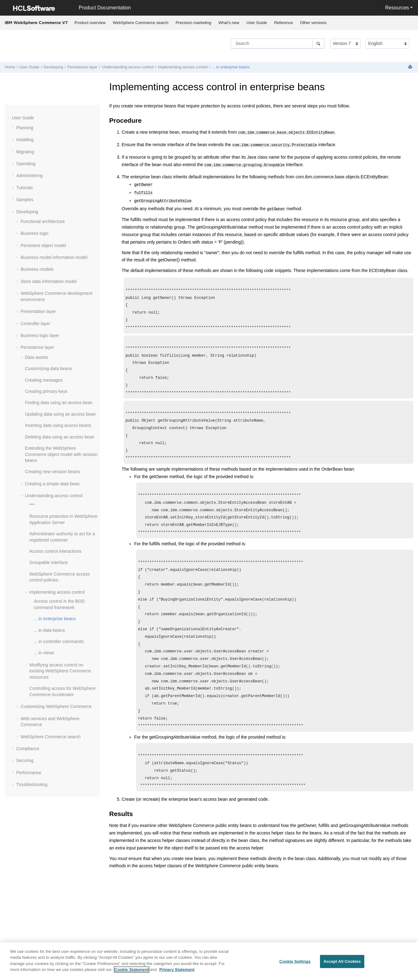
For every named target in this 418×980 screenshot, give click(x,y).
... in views (44, 653)
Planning (25, 128)
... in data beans (49, 630)
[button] (9, 118)
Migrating (25, 152)
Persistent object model (43, 245)
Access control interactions (55, 551)
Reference (283, 23)
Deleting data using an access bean (60, 437)
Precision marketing (193, 23)
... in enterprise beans (231, 67)
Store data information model (49, 281)
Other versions (313, 23)
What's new (229, 23)
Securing (25, 760)
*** (32, 505)
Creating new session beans (52, 472)
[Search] (318, 43)
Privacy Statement (177, 970)
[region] (209, 961)
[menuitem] (90, 23)
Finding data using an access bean (59, 403)
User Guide (257, 23)
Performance (29, 773)
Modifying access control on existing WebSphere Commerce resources (60, 671)
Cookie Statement (132, 970)
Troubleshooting (32, 784)
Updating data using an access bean (60, 414)
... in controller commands (59, 641)
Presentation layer (38, 311)
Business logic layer (40, 335)
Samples (25, 200)
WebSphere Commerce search (140, 23)
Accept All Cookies (342, 961)
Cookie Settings (295, 961)
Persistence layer (83, 67)
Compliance (28, 749)
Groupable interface (49, 562)
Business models (37, 269)
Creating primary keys (46, 391)
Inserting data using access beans (58, 425)
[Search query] (278, 43)
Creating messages (44, 380)
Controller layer (35, 324)
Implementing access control (183, 67)
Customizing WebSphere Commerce (56, 706)
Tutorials (25, 188)
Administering (30, 176)
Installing (25, 140)
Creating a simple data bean (52, 484)
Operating (26, 164)
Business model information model (54, 257)
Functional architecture (43, 221)
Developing (53, 67)
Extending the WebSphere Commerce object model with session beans (61, 454)
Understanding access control (128, 67)
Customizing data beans (48, 369)
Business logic (35, 233)
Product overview (90, 23)
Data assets (37, 357)
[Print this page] (411, 67)
